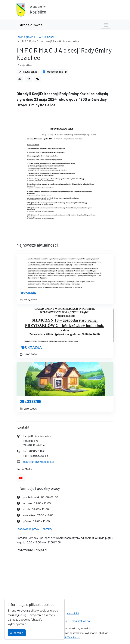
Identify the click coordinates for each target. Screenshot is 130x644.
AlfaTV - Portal (71, 637)
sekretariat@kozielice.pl (39, 462)
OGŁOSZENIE (30, 401)
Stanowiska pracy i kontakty (34, 529)
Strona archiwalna (79, 621)
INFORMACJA (31, 347)
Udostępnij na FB (55, 72)
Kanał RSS (73, 613)
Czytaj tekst (28, 72)
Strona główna (31, 25)
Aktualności (47, 37)
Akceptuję (17, 633)
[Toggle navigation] (106, 25)
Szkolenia (28, 293)
